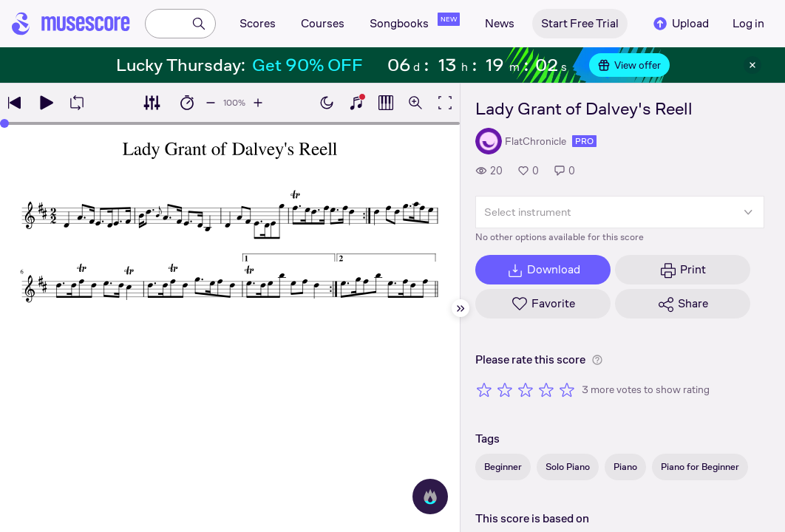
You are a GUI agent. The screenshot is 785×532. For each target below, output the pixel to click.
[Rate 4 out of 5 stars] (546, 389)
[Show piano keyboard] (356, 103)
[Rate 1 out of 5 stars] (484, 389)
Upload (680, 24)
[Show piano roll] (386, 103)
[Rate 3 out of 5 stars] (526, 389)
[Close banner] (752, 65)
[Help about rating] (597, 360)
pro (584, 141)
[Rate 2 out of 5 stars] (505, 389)
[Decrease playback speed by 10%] (211, 103)
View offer (629, 65)
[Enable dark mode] (327, 103)
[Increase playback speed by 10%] (258, 103)
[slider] (230, 123)
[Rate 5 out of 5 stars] (567, 389)
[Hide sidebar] (461, 308)
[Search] (199, 24)
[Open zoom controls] (415, 103)
